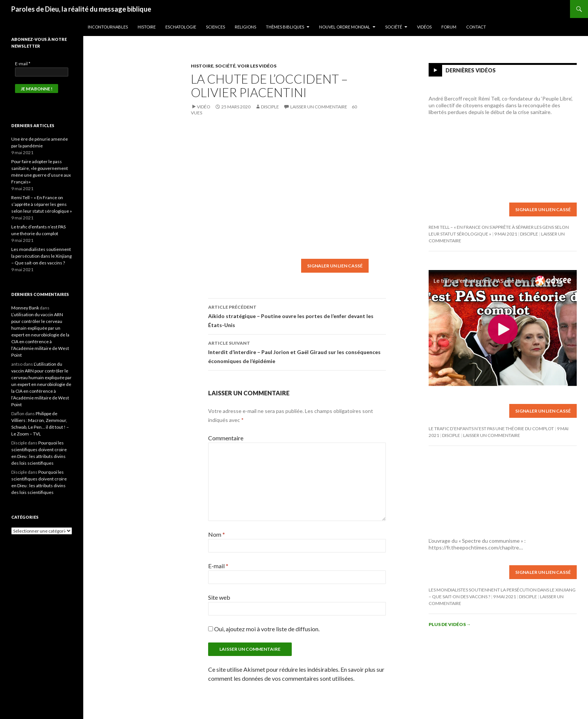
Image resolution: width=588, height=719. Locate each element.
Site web (219, 597)
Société (394, 27)
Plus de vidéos (450, 624)
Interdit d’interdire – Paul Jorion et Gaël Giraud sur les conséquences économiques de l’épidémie (297, 351)
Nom (217, 534)
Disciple (270, 107)
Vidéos (424, 27)
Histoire (147, 27)
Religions (245, 27)
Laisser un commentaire (319, 107)
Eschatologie (181, 27)
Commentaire (226, 438)
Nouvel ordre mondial (345, 27)
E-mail (218, 566)
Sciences (215, 27)
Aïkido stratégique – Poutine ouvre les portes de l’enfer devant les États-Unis (297, 315)
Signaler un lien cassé (335, 266)
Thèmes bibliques (285, 27)
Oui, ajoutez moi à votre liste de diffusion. (264, 629)
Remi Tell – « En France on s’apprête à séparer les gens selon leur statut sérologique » (42, 204)
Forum (449, 27)
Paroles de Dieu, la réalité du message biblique (81, 9)
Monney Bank (25, 308)
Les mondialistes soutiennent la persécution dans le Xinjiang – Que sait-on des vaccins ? (41, 256)
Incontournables (108, 27)
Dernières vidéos (471, 70)
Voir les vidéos (257, 66)
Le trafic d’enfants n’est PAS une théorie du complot (491, 429)
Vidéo (204, 107)
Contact (476, 27)
